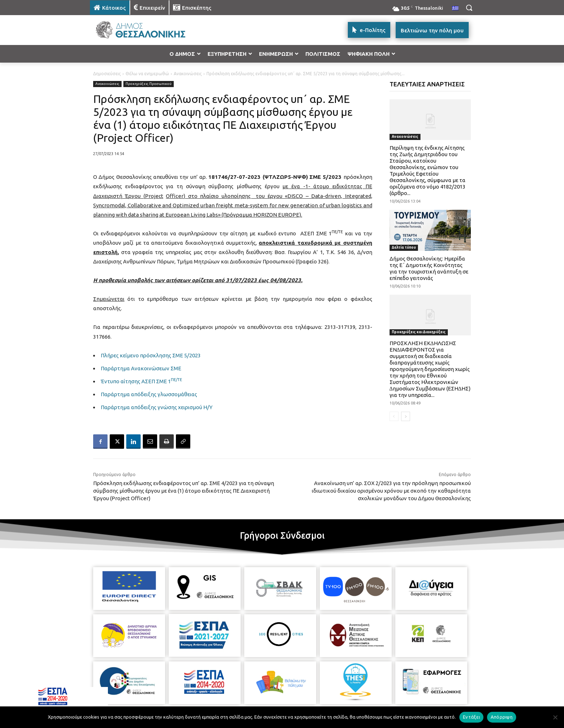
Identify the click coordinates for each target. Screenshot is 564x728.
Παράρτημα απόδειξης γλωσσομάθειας (149, 394)
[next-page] (406, 416)
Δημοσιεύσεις (107, 74)
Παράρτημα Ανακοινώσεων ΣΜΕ (141, 368)
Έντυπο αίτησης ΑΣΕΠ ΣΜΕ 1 (141, 381)
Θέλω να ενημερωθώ (147, 74)
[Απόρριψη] (555, 717)
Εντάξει (471, 717)
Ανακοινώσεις (188, 74)
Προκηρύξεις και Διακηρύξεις (419, 332)
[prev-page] (394, 416)
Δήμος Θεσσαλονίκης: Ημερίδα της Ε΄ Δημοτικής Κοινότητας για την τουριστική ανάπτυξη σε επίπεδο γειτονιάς (429, 268)
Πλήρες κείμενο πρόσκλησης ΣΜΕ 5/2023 (151, 355)
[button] (469, 8)
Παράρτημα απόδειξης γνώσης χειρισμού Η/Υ (157, 407)
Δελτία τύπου (404, 247)
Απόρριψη (502, 717)
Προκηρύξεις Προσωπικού (149, 84)
